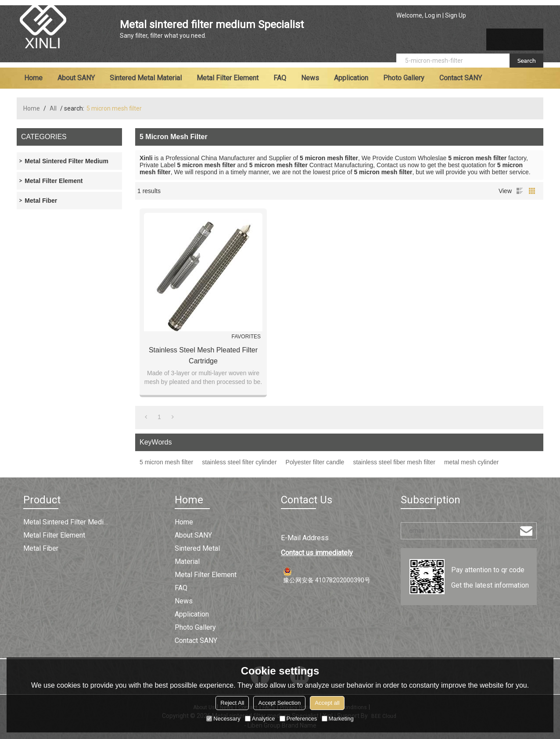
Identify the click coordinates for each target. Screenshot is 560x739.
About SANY (76, 78)
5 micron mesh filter (166, 462)
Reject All (232, 703)
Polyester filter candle (315, 462)
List (520, 191)
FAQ (280, 78)
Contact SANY (461, 78)
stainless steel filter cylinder (239, 462)
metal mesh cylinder (472, 462)
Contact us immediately (317, 553)
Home (33, 78)
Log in (433, 15)
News (310, 78)
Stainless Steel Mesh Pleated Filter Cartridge (203, 355)
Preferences (298, 719)
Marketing (338, 719)
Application (351, 78)
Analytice (260, 719)
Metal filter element (228, 78)
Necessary (223, 719)
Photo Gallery (404, 78)
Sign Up (456, 15)
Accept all (327, 703)
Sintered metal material (146, 78)
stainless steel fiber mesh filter (394, 462)
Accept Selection (279, 703)
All (53, 108)
